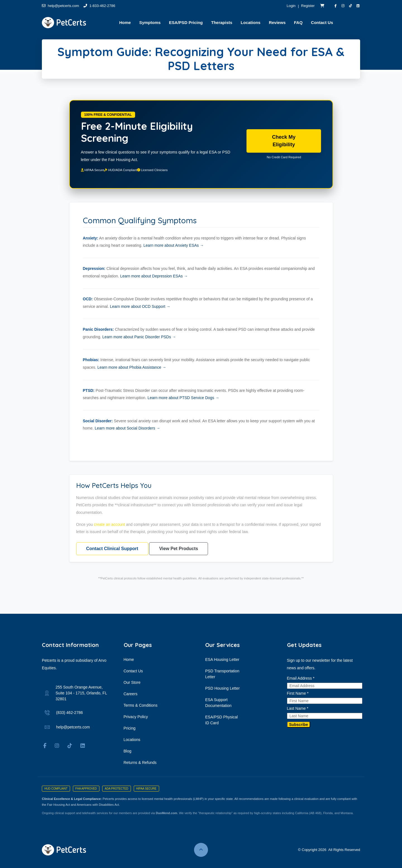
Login (291, 6)
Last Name (298, 708)
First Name (298, 693)
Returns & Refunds (140, 763)
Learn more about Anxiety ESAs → (174, 245)
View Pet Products (179, 549)
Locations (251, 22)
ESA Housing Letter (222, 660)
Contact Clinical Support (112, 549)
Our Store (132, 682)
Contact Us (322, 22)
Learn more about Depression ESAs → (154, 276)
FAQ (298, 22)
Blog (128, 751)
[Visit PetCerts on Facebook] (335, 6)
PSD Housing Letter (222, 688)
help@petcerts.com (60, 6)
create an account (109, 524)
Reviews (277, 22)
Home (129, 660)
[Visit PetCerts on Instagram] (343, 6)
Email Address (301, 678)
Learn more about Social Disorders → (127, 428)
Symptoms (150, 22)
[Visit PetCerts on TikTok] (350, 6)
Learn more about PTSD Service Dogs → (183, 398)
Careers (131, 694)
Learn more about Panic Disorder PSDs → (139, 337)
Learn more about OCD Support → (140, 306)
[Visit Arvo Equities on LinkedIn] (358, 6)
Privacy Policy (136, 717)
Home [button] (125, 22)
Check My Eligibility (284, 141)
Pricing (130, 728)
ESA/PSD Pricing (186, 22)
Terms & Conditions (141, 705)
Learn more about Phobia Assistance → (132, 367)
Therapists (222, 22)
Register (308, 6)
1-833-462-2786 (99, 6)
